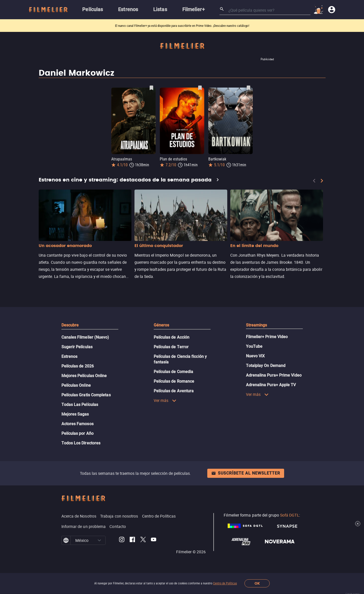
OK (257, 583)
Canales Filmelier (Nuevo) (85, 337)
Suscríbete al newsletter (246, 473)
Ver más (165, 400)
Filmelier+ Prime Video (267, 337)
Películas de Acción (172, 337)
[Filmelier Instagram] (122, 540)
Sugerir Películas (77, 347)
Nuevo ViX (255, 356)
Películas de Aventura (174, 391)
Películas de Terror (171, 347)
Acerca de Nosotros (79, 516)
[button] (99, 540)
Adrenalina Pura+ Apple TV (271, 385)
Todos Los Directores (81, 443)
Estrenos (70, 356)
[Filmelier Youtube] (154, 540)
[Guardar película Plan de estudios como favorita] (200, 88)
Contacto (118, 526)
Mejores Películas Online (84, 376)
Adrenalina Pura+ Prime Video (274, 375)
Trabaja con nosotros (119, 516)
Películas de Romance (174, 381)
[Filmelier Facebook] (132, 540)
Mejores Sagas (75, 414)
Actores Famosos (77, 424)
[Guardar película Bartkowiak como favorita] (248, 88)
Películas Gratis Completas (86, 395)
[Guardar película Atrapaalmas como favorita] (151, 88)
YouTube (254, 346)
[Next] (322, 181)
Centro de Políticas (225, 583)
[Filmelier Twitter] (143, 540)
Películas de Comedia (174, 372)
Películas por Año (77, 433)
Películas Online (76, 385)
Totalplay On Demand (266, 366)
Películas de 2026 (78, 366)
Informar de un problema (84, 526)
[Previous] (314, 181)
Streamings (257, 325)
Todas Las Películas (80, 405)
